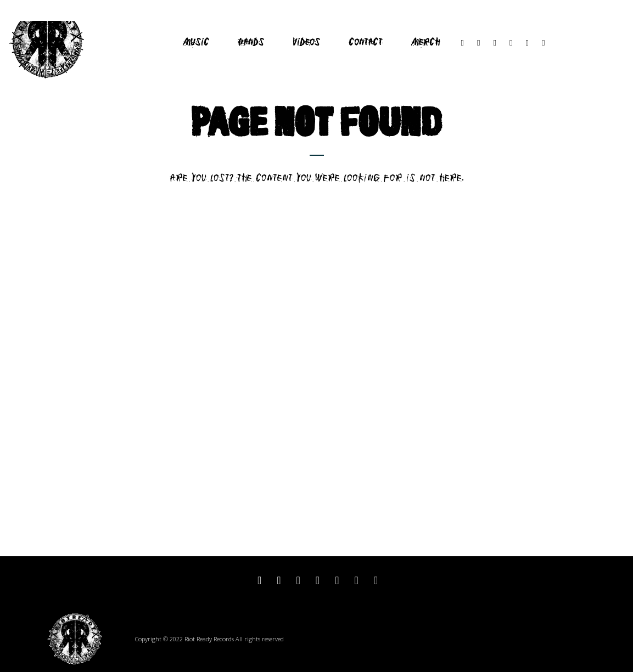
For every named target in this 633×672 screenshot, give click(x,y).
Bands (251, 43)
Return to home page (316, 198)
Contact (366, 43)
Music (196, 43)
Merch (426, 43)
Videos (306, 43)
